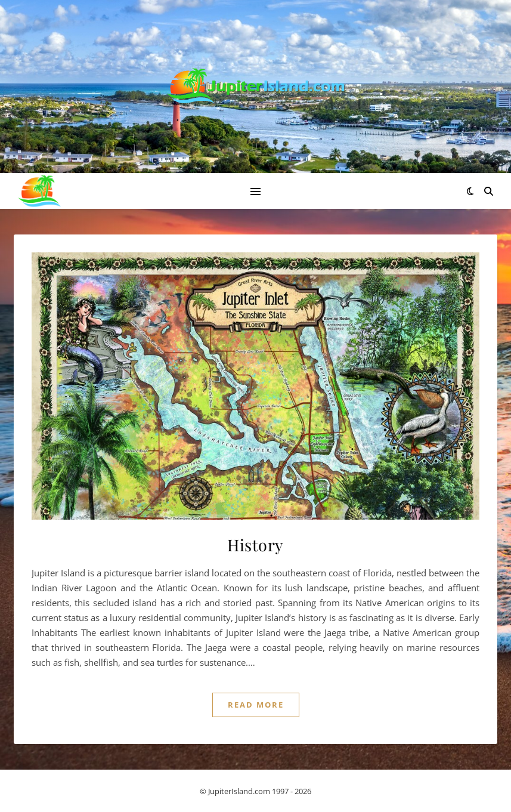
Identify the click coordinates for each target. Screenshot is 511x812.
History (256, 545)
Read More (256, 705)
